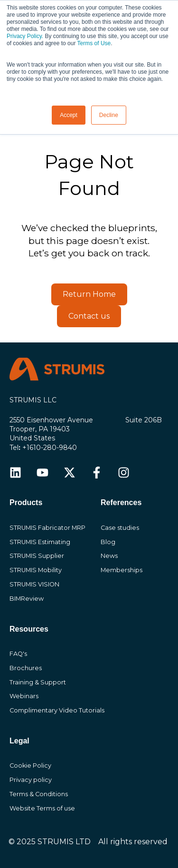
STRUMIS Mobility (36, 570)
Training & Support (38, 682)
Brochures (26, 668)
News (109, 556)
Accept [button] (69, 115)
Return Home (89, 294)
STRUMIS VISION (34, 584)
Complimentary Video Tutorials (57, 710)
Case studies (120, 528)
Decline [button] (109, 115)
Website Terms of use (42, 808)
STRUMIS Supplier (37, 556)
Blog (108, 542)
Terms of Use (94, 43)
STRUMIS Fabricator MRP (47, 528)
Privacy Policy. (25, 36)
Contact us (89, 316)
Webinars (24, 696)
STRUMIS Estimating (40, 542)
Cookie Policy (30, 766)
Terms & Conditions (39, 794)
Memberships (122, 570)
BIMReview (27, 599)
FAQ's (18, 654)
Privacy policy (31, 780)
